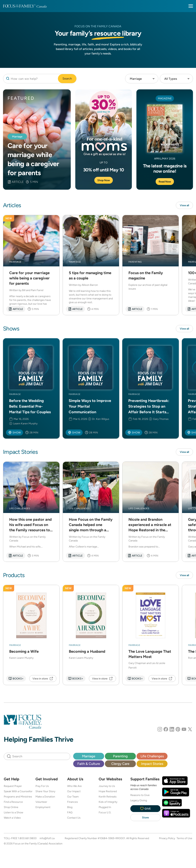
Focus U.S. (105, 812)
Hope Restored (108, 791)
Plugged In (105, 807)
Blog (70, 807)
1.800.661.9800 (27, 838)
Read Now (165, 182)
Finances (73, 802)
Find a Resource (13, 802)
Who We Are (74, 786)
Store (145, 817)
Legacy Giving (139, 800)
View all (184, 205)
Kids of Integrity (108, 802)
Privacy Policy (167, 838)
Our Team (73, 797)
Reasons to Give (140, 795)
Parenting (120, 756)
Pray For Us (42, 786)
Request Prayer (13, 786)
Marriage (89, 756)
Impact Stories (152, 764)
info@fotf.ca (47, 838)
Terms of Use (184, 838)
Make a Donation (45, 797)
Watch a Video (12, 818)
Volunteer (41, 802)
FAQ (70, 812)
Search (67, 79)
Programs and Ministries (18, 797)
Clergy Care (120, 764)
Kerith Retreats (108, 797)
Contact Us (74, 818)
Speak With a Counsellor (18, 791)
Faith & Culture (89, 764)
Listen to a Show (13, 812)
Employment (43, 807)
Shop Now (104, 180)
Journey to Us (107, 786)
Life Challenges (152, 756)
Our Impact (74, 791)
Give (145, 809)
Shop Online (11, 807)
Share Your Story (45, 791)
